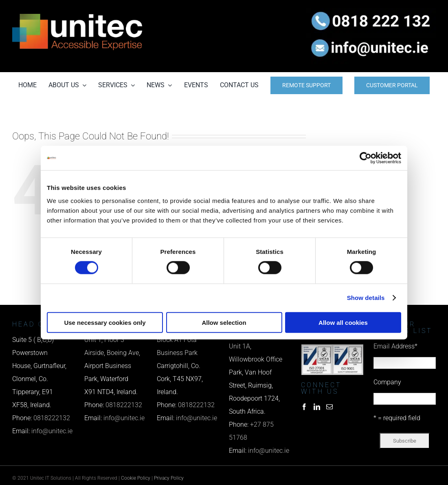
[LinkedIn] (317, 407)
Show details (366, 298)
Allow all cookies (343, 322)
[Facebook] (304, 407)
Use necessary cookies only (105, 322)
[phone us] (371, 11)
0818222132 (52, 418)
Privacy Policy (169, 478)
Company (387, 382)
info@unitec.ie (52, 431)
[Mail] (329, 407)
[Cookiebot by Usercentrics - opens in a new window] (366, 158)
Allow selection (224, 322)
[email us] (371, 36)
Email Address (395, 346)
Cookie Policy (136, 478)
